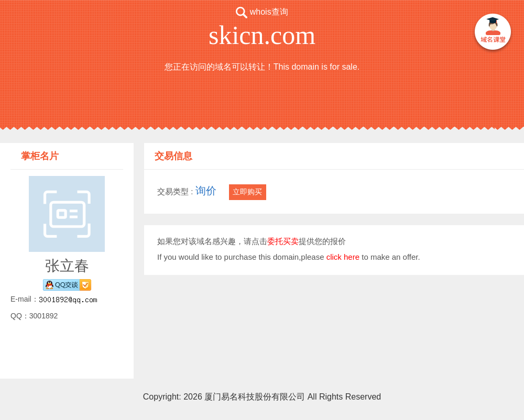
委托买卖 (283, 241)
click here (343, 257)
